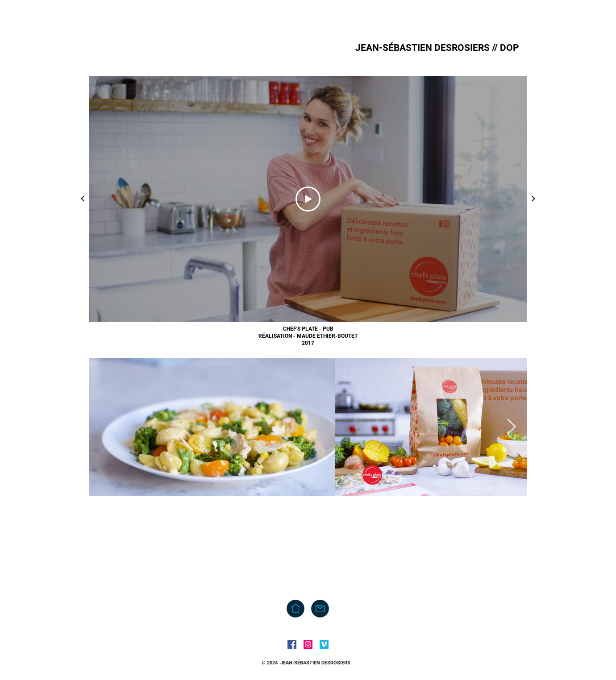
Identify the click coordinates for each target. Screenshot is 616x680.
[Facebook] (292, 644)
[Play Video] (308, 199)
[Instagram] (308, 644)
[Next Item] (511, 427)
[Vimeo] (324, 644)
